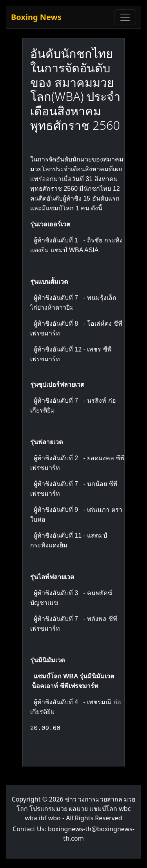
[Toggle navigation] (125, 17)
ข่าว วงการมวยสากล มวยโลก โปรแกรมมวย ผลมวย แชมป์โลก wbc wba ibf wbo (76, 809)
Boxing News (36, 17)
